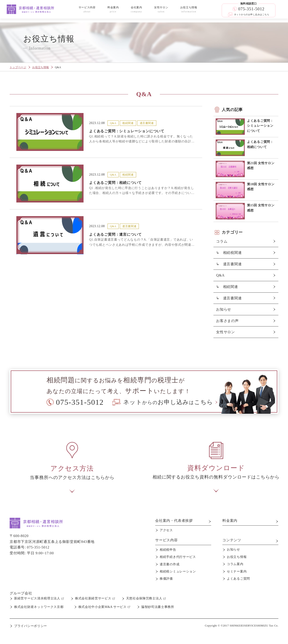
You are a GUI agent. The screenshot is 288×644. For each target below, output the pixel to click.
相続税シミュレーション (178, 571)
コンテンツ (232, 540)
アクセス (166, 530)
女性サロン (226, 332)
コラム (222, 241)
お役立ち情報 (41, 67)
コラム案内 (235, 564)
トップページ (18, 67)
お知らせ (224, 309)
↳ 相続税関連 (229, 253)
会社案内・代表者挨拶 (174, 521)
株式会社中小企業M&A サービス (102, 607)
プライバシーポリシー (31, 626)
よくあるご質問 (238, 579)
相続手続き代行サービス (178, 557)
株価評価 (166, 579)
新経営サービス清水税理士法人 (37, 598)
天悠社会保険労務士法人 (144, 598)
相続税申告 (168, 550)
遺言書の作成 (170, 564)
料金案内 (230, 521)
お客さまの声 (227, 321)
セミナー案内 (237, 571)
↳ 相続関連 (227, 287)
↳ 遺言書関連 (229, 264)
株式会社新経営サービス (93, 598)
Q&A (220, 275)
